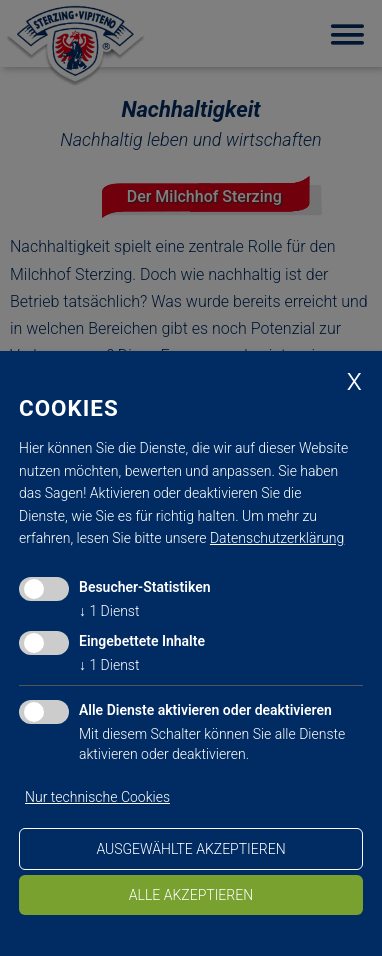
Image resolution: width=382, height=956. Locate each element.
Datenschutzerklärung (277, 538)
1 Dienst (109, 611)
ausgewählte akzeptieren (190, 849)
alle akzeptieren (191, 895)
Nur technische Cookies (97, 797)
